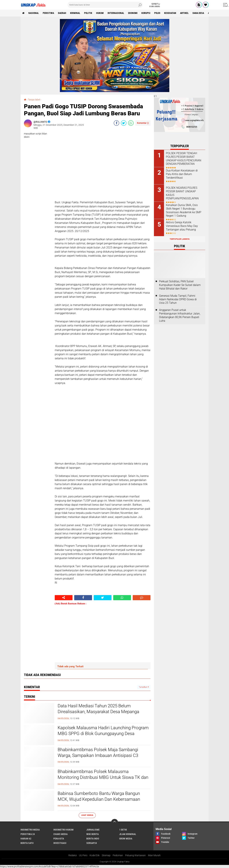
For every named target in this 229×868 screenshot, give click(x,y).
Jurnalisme (93, 830)
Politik (88, 13)
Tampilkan (144, 687)
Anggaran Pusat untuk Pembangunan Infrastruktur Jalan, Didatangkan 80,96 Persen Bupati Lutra (180, 315)
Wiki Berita (93, 834)
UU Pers (83, 855)
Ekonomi (133, 13)
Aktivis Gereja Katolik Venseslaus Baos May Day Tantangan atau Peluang (182, 226)
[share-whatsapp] (131, 123)
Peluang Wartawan (135, 855)
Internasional (116, 13)
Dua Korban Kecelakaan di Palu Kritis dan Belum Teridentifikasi (182, 174)
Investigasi (60, 843)
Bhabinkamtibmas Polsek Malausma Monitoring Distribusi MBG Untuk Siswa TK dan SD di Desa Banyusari (103, 777)
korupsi (146, 13)
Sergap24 (92, 843)
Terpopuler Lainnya (180, 239)
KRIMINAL (75, 13)
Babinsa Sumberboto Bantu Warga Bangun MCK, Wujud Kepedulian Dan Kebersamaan (99, 796)
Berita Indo (93, 839)
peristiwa (48, 13)
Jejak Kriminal (128, 834)
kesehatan (170, 13)
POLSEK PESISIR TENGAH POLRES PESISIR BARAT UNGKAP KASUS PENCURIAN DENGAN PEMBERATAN (184, 159)
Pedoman (118, 855)
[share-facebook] (116, 123)
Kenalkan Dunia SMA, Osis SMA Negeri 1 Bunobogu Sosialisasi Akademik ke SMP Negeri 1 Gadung (184, 210)
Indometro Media (30, 830)
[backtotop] (115, 822)
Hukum (100, 13)
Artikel (184, 13)
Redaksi (73, 855)
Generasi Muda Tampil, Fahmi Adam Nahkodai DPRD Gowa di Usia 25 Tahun (178, 299)
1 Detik (123, 830)
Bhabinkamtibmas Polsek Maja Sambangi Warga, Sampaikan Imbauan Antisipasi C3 (98, 753)
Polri (157, 13)
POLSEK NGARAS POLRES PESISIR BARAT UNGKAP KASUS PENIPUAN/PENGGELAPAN (182, 193)
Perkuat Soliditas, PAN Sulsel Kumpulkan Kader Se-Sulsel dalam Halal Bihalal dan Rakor (180, 285)
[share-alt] (64, 598)
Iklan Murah (154, 855)
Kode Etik (95, 855)
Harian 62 (26, 839)
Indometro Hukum (63, 830)
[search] (105, 5)
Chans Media (60, 834)
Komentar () (143, 123)
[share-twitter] (124, 123)
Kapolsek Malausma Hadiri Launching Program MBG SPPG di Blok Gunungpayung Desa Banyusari (103, 734)
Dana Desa (198, 13)
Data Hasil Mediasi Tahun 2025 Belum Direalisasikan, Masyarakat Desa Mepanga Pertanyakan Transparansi (98, 712)
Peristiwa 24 (28, 834)
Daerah (62, 13)
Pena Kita (59, 839)
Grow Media (126, 839)
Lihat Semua (87, 815)
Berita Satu (27, 843)
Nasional (34, 13)
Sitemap (106, 855)
